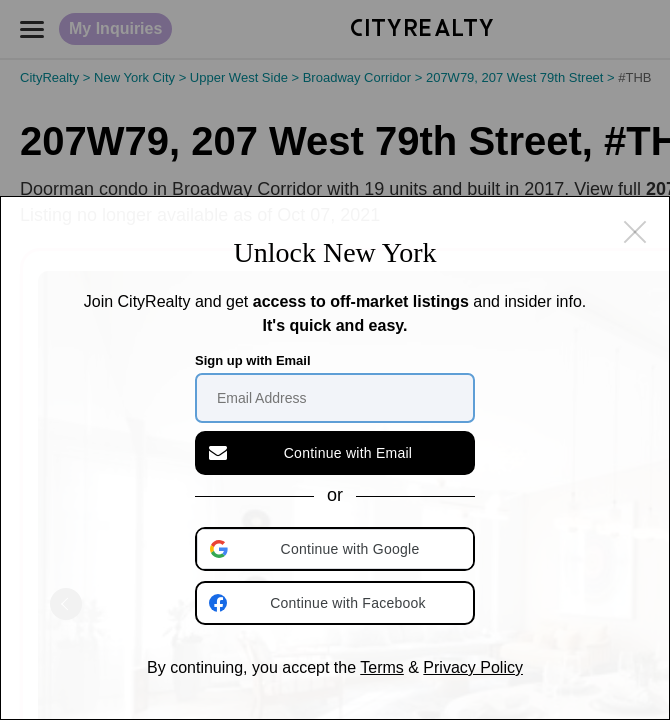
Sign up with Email (253, 360)
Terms (382, 667)
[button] (337, 549)
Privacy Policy (473, 667)
